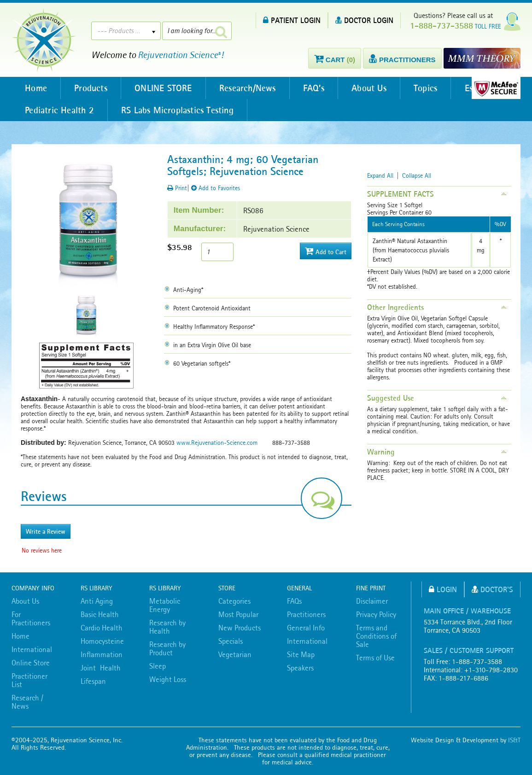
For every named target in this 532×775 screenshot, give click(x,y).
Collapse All (417, 175)
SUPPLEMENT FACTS (400, 194)
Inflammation (102, 654)
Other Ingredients (395, 307)
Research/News (250, 88)
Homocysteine (102, 641)
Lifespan (93, 681)
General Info (306, 628)
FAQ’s (317, 88)
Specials (231, 641)
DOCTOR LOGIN (364, 20)
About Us (373, 88)
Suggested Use (391, 398)
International (32, 649)
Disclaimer (372, 601)
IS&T (514, 740)
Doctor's (492, 589)
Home (36, 88)
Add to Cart (326, 251)
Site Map (301, 654)
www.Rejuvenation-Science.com (217, 443)
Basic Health (100, 614)
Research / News (27, 702)
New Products (240, 628)
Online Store (31, 663)
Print (177, 188)
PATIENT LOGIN (292, 20)
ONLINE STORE (165, 88)
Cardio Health (102, 628)
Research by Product (167, 648)
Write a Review (46, 531)
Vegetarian (235, 654)
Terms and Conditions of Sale (376, 636)
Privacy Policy (376, 614)
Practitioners (306, 614)
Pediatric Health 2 (60, 110)
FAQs (294, 601)
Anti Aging (97, 601)
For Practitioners (31, 618)
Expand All (380, 175)
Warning (381, 452)
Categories (234, 601)
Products (92, 88)
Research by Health (167, 627)
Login (443, 589)
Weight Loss (168, 679)
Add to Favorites (216, 188)
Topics (430, 88)
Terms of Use (375, 658)
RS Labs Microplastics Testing (179, 110)
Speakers (300, 668)
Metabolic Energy (165, 605)
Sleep (158, 666)
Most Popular (238, 614)
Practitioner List (29, 680)
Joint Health (101, 668)
